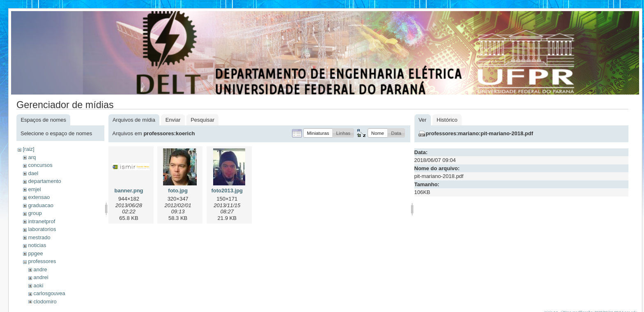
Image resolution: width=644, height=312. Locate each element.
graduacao (40, 205)
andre (40, 269)
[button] (318, 133)
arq (32, 157)
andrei (41, 277)
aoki (38, 285)
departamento (44, 181)
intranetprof (41, 221)
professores (42, 261)
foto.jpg (178, 191)
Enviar (173, 120)
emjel (34, 189)
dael (33, 173)
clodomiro (45, 302)
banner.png (129, 191)
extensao (39, 197)
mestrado (39, 237)
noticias (37, 245)
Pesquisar (202, 120)
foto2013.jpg (227, 191)
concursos (40, 165)
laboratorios (42, 229)
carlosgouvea (49, 293)
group (35, 213)
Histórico (447, 120)
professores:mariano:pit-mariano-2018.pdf (480, 133)
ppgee (35, 253)
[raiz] (28, 149)
